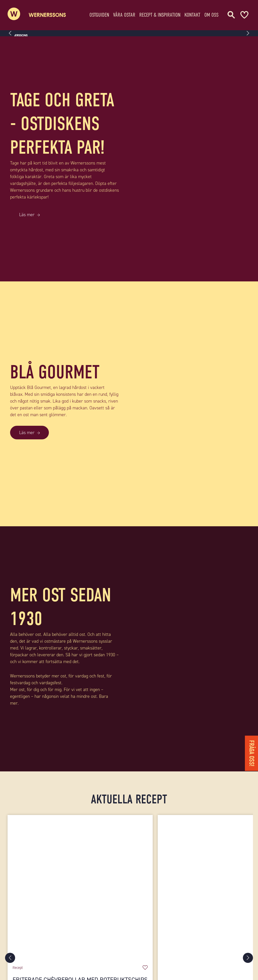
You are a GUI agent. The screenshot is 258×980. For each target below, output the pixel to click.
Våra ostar (124, 14)
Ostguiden (99, 14)
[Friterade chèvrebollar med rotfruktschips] (80, 888)
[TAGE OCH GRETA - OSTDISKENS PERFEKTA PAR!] (193, 159)
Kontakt (192, 14)
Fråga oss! (252, 753)
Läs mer (27, 215)
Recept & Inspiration (160, 14)
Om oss (211, 14)
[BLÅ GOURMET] (193, 404)
